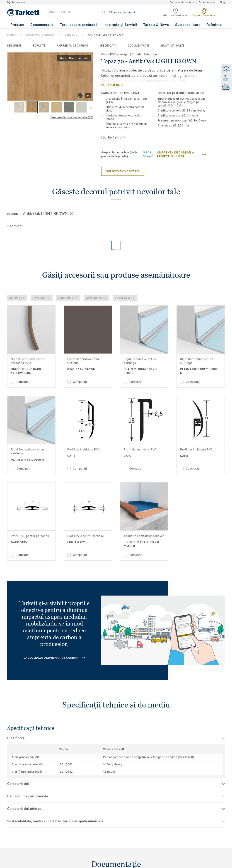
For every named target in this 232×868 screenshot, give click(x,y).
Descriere (14, 46)
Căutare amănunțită (122, 12)
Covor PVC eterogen (40, 35)
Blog (222, 2)
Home (11, 35)
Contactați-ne (207, 2)
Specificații (108, 46)
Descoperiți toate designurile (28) (72, 117)
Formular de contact (182, 2)
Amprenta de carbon (72, 46)
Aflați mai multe (172, 46)
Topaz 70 (71, 35)
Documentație (138, 46)
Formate (39, 46)
